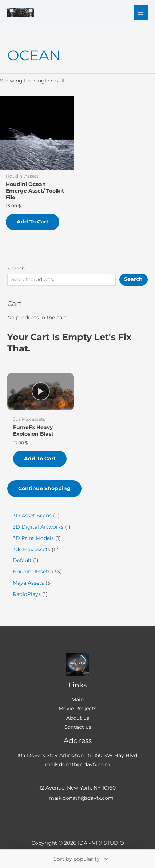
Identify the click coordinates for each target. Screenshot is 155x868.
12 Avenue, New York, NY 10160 (77, 788)
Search (16, 269)
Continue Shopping (44, 488)
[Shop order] (80, 859)
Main (77, 699)
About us (78, 718)
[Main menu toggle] (141, 13)
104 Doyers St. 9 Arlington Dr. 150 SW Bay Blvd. (78, 755)
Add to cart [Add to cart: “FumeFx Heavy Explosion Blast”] (40, 459)
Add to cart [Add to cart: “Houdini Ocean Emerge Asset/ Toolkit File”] (33, 222)
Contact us (77, 727)
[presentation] (41, 391)
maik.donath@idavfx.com (77, 764)
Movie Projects (77, 708)
